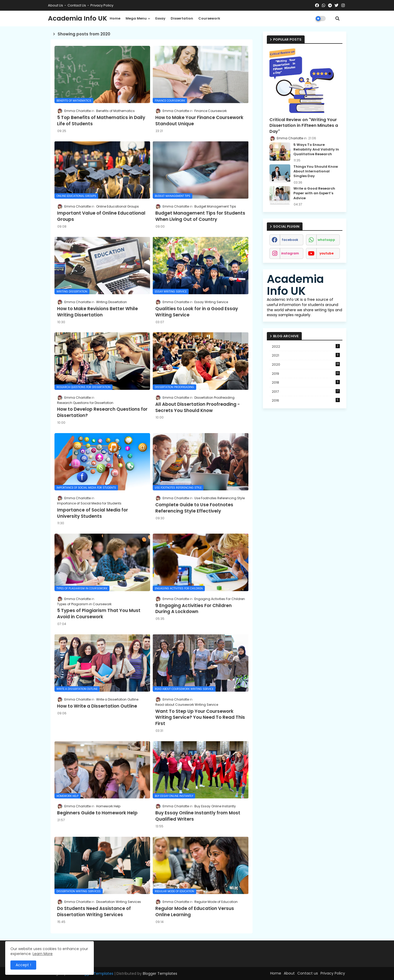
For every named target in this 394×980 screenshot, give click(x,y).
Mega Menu (136, 18)
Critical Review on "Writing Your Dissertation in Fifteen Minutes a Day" (304, 126)
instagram (290, 253)
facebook (290, 240)
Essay (160, 18)
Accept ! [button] (23, 965)
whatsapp (326, 240)
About (289, 973)
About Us (56, 5)
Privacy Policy (102, 5)
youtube (327, 253)
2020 (306, 364)
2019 (306, 374)
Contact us (77, 5)
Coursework (209, 18)
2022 (306, 347)
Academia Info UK (78, 18)
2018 (306, 382)
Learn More (43, 954)
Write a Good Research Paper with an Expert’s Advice (314, 193)
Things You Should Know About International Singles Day (316, 171)
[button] (337, 18)
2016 (306, 400)
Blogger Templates (160, 973)
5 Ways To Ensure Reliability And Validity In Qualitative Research (316, 149)
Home (115, 18)
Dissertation (182, 18)
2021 (306, 355)
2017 (306, 392)
